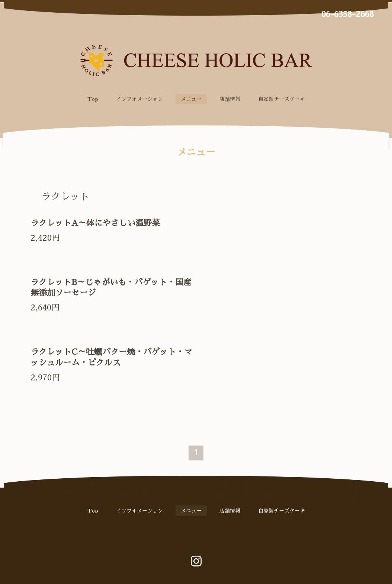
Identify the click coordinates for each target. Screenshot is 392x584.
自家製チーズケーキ (282, 99)
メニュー (191, 99)
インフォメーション (139, 99)
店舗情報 (230, 99)
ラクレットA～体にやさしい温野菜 (95, 223)
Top (93, 99)
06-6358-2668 (348, 15)
